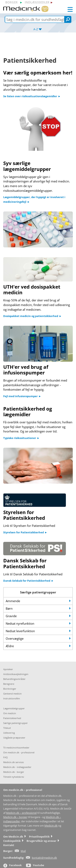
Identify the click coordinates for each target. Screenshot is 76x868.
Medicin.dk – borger (15, 817)
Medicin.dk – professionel (21, 813)
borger (11, 2)
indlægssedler (37, 2)
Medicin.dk (51, 826)
